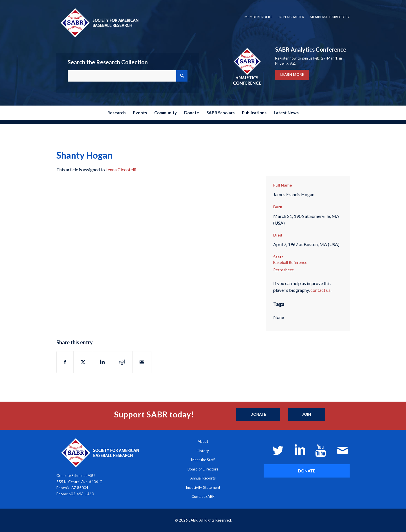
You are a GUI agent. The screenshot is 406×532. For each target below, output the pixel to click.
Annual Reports (203, 478)
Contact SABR (203, 496)
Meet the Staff (203, 460)
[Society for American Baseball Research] (99, 22)
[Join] (307, 415)
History (203, 451)
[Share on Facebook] (65, 362)
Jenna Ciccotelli (121, 169)
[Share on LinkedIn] (102, 362)
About (203, 441)
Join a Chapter (291, 17)
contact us (320, 290)
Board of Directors (203, 469)
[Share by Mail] (142, 362)
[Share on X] (83, 362)
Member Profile (259, 17)
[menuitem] (259, 17)
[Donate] (258, 415)
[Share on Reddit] (122, 362)
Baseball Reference (290, 262)
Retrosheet (283, 270)
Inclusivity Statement (203, 487)
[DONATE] (307, 471)
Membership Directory (330, 17)
